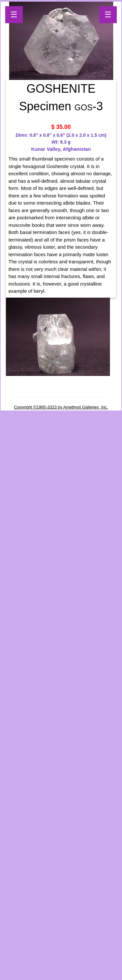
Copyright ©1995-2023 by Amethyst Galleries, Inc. (61, 407)
